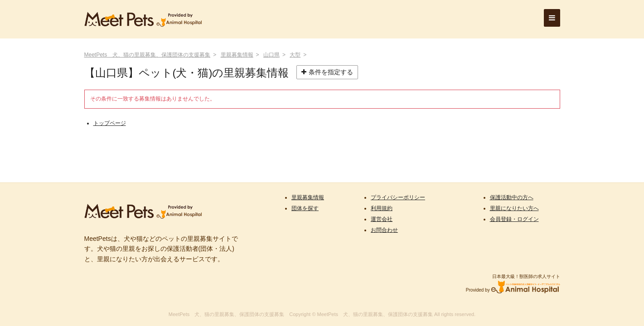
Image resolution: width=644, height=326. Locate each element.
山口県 (271, 55)
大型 (295, 55)
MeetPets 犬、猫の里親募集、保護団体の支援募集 (148, 55)
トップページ (110, 123)
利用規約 (382, 208)
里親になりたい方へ (514, 208)
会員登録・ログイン (514, 219)
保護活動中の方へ (512, 197)
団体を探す (305, 208)
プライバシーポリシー (398, 197)
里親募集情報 (237, 55)
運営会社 (382, 219)
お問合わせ (384, 230)
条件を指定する (327, 72)
